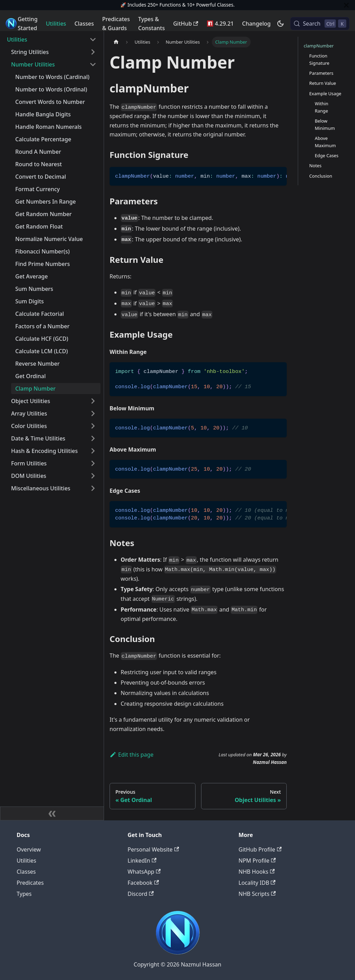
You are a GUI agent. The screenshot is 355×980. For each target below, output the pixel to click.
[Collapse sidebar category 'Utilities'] (93, 39)
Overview (29, 849)
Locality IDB (257, 883)
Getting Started (28, 24)
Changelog (256, 24)
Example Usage (325, 93)
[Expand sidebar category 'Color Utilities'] (93, 426)
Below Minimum (325, 124)
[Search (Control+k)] (320, 24)
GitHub (185, 24)
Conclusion (321, 176)
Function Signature (319, 59)
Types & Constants (152, 24)
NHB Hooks (257, 872)
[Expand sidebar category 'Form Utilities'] (93, 463)
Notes (315, 166)
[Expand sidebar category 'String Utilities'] (93, 52)
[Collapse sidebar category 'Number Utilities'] (93, 64)
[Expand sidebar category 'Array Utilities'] (93, 413)
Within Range (322, 107)
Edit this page (132, 755)
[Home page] (116, 42)
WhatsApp (144, 872)
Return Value (323, 83)
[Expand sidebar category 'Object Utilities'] (93, 401)
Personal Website (153, 849)
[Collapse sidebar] (52, 813)
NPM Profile (257, 861)
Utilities (56, 24)
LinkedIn (142, 861)
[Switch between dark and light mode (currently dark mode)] (280, 24)
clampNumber (319, 46)
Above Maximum (325, 142)
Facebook (143, 883)
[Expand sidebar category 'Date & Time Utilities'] (93, 438)
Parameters (321, 73)
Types (24, 894)
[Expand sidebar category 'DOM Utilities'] (93, 476)
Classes (84, 24)
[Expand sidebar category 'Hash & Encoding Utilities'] (93, 451)
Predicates (30, 883)
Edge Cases (327, 155)
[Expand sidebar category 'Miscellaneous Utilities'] (93, 488)
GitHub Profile (260, 849)
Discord (141, 894)
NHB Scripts (257, 894)
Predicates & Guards (116, 24)
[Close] (346, 5)
